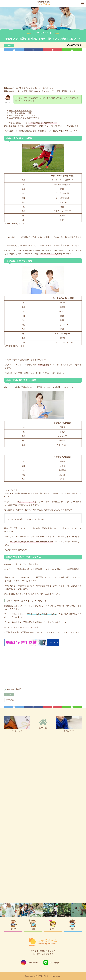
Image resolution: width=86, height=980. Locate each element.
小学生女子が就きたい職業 (20, 113)
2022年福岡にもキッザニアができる (24, 118)
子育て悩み (10, 700)
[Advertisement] (43, 70)
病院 (73, 929)
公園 (33, 929)
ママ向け (9, 45)
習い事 (13, 929)
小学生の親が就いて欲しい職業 (22, 116)
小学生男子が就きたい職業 (20, 111)
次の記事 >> (69, 724)
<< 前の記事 (17, 724)
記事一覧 (43, 724)
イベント (53, 929)
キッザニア (20, 564)
